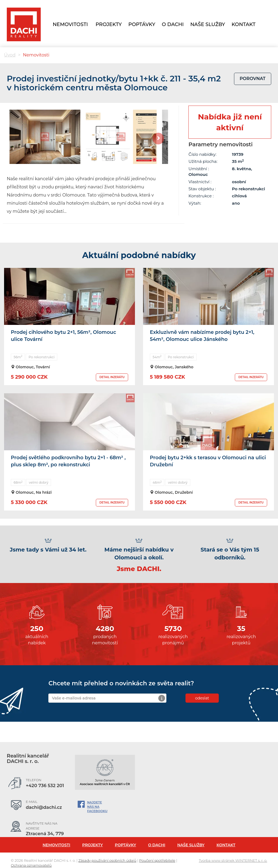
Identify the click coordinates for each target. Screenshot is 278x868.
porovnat (253, 79)
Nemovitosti (70, 24)
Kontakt (244, 24)
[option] (45, 137)
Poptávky (125, 845)
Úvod (10, 55)
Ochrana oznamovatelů (31, 865)
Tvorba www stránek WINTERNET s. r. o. (233, 860)
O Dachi (173, 24)
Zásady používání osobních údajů (107, 860)
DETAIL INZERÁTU (112, 377)
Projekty (93, 845)
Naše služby (191, 845)
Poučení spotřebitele (157, 860)
